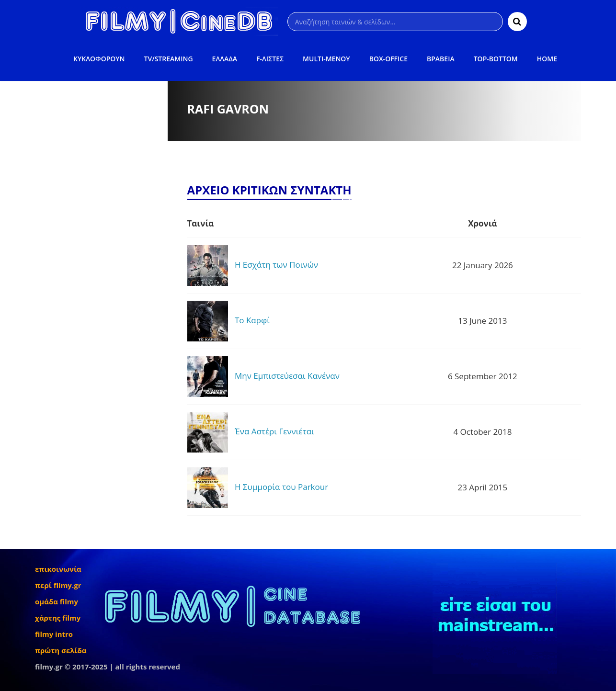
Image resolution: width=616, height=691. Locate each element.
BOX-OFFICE (388, 59)
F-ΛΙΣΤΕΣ (270, 59)
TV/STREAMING (169, 59)
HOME (547, 59)
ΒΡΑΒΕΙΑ (441, 59)
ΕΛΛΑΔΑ (225, 59)
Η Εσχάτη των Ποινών (276, 265)
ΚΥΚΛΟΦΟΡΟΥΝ (99, 59)
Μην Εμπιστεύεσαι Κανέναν (287, 376)
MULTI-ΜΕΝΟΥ (326, 59)
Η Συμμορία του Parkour (281, 487)
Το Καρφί (252, 320)
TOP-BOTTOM (496, 59)
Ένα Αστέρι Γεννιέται (274, 431)
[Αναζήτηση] (395, 22)
